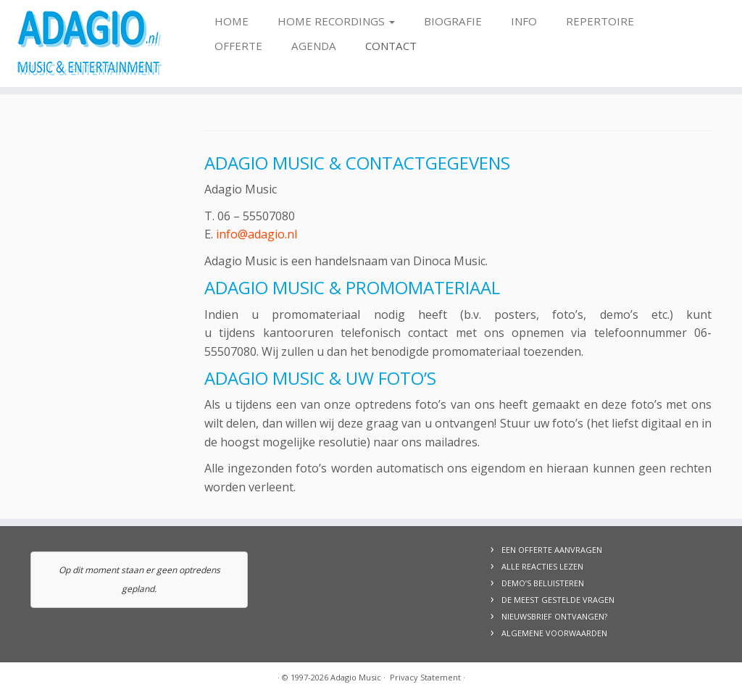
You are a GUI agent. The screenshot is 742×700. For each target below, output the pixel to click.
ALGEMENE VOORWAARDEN (554, 633)
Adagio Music (356, 677)
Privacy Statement (425, 677)
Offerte (238, 46)
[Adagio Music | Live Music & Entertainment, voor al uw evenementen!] (87, 43)
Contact (391, 46)
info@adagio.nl (257, 234)
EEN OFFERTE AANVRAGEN (552, 550)
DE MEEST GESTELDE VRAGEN (558, 600)
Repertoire (600, 21)
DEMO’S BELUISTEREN (543, 583)
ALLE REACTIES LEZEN (542, 566)
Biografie (453, 21)
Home (232, 21)
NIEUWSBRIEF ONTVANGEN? (554, 616)
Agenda (314, 46)
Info (524, 21)
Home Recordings (336, 21)
